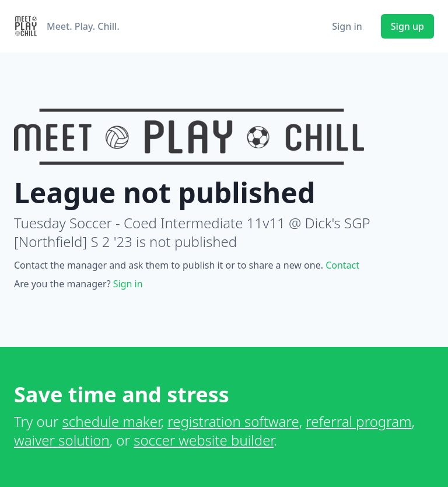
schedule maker (112, 421)
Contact (342, 265)
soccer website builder (204, 440)
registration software (233, 421)
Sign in (347, 26)
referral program (358, 421)
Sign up (407, 26)
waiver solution (62, 440)
